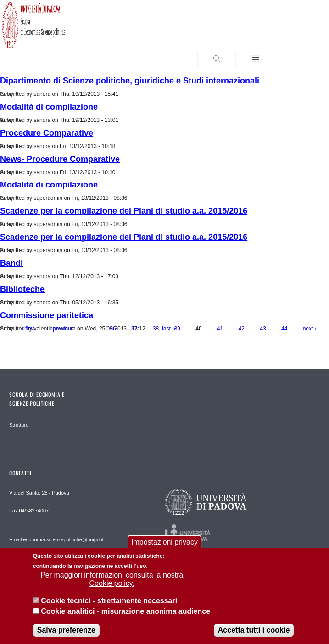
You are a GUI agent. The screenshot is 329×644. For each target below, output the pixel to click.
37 (134, 329)
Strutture (19, 425)
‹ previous (62, 329)
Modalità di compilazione (49, 107)
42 (242, 329)
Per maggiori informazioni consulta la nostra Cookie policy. (112, 582)
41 (220, 329)
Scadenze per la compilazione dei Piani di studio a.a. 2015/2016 (124, 211)
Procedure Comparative (47, 133)
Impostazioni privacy (164, 545)
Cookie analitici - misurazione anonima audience (125, 614)
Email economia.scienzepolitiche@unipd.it (56, 539)
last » (169, 329)
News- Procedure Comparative (60, 159)
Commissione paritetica (47, 315)
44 (284, 329)
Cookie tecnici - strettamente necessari (109, 603)
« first (27, 329)
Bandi (11, 263)
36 (113, 329)
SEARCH (297, 51)
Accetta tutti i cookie (254, 633)
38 (156, 329)
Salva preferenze (66, 633)
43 (263, 329)
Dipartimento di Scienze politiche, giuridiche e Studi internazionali (130, 81)
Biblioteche (22, 289)
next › (310, 329)
